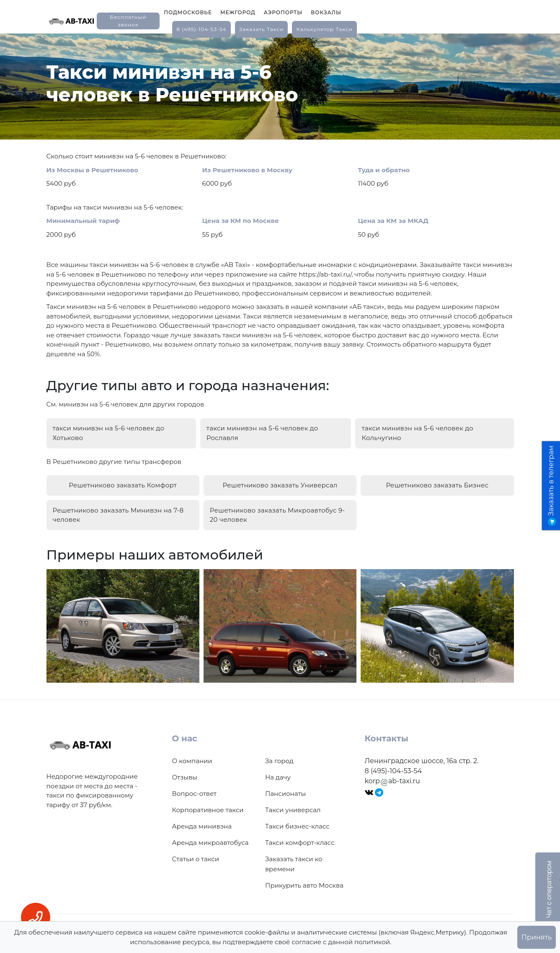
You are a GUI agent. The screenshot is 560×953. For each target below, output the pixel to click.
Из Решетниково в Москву (248, 170)
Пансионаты (285, 785)
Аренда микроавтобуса (210, 834)
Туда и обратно (384, 170)
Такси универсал (293, 802)
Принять (537, 937)
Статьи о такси (196, 851)
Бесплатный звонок (128, 21)
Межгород (238, 12)
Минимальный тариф (83, 221)
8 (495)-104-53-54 (201, 29)
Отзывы (185, 769)
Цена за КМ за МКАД (393, 221)
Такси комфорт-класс (300, 834)
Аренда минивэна (202, 818)
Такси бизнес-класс (297, 818)
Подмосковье (188, 12)
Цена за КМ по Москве (241, 221)
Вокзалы (326, 12)
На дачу (278, 769)
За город (279, 752)
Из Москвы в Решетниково (93, 170)
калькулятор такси (324, 29)
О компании (192, 752)
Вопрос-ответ (194, 785)
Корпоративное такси (208, 802)
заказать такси (262, 29)
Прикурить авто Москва (304, 877)
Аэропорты (283, 12)
